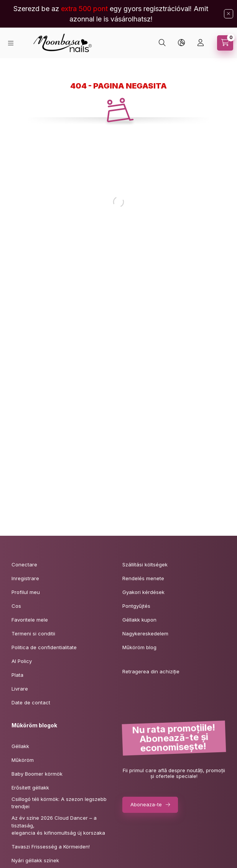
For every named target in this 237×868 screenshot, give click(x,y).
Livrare (20, 689)
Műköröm (23, 760)
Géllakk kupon (139, 620)
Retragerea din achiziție (151, 671)
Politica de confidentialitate (44, 647)
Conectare (24, 564)
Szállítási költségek (145, 564)
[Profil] (201, 43)
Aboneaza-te (146, 804)
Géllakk (20, 746)
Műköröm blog (139, 647)
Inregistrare (25, 578)
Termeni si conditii (33, 633)
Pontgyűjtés (136, 606)
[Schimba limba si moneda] (181, 43)
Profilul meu (26, 592)
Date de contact (31, 702)
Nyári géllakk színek (35, 860)
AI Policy (22, 661)
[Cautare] (162, 43)
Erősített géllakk (30, 788)
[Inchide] (229, 14)
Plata (17, 675)
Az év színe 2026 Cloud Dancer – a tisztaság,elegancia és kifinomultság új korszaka (58, 825)
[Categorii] (11, 43)
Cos (16, 606)
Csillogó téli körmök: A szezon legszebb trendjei (59, 803)
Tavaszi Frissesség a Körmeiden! (51, 847)
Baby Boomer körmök (37, 774)
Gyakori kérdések (143, 592)
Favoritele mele (30, 620)
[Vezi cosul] (225, 43)
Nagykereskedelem (145, 633)
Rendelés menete (143, 578)
